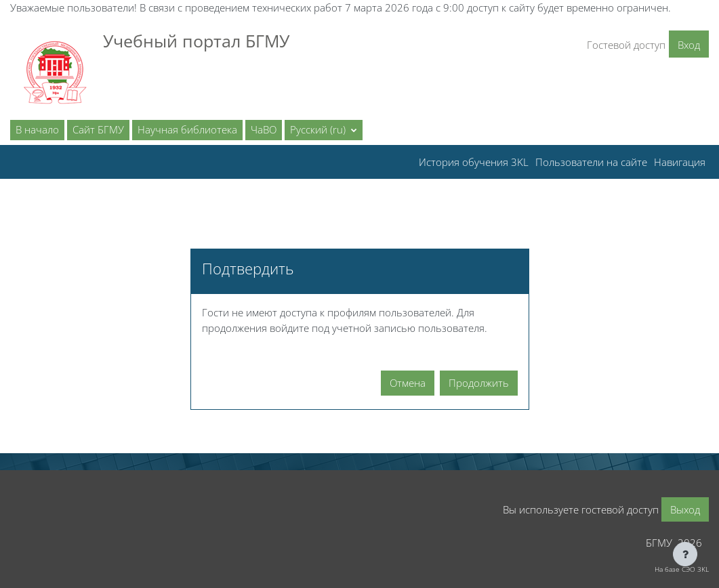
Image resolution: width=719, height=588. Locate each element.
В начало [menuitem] (37, 129)
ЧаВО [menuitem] (264, 129)
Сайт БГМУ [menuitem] (98, 129)
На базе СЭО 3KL (682, 569)
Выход (685, 509)
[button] (324, 130)
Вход (689, 45)
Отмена (408, 383)
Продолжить (479, 383)
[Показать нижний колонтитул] (685, 554)
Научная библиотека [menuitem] (187, 129)
